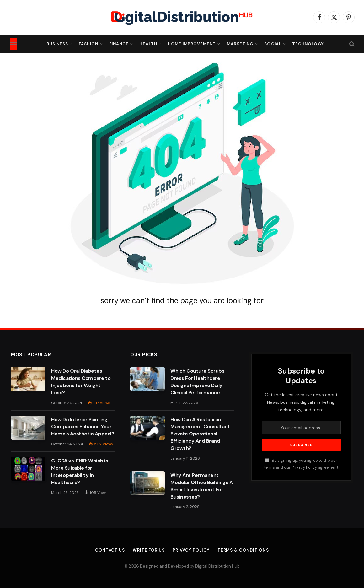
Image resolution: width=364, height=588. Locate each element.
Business (57, 44)
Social (273, 44)
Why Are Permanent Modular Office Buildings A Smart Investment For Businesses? (202, 486)
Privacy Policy (304, 467)
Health (148, 44)
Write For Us (149, 550)
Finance (119, 44)
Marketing (240, 44)
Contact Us (110, 550)
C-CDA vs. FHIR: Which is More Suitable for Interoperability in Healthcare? (80, 472)
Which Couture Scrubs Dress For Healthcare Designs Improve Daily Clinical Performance (197, 382)
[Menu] (13, 44)
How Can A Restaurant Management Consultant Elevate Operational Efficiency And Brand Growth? (200, 434)
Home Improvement (192, 44)
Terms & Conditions (243, 550)
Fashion (88, 44)
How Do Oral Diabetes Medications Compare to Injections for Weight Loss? (81, 382)
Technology (308, 44)
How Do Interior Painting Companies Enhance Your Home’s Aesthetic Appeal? (83, 427)
